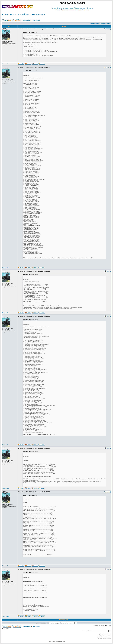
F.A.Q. (54, 8)
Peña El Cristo (36, 20)
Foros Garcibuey (27, 20)
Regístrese (90, 8)
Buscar (60, 8)
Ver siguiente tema (105, 24)
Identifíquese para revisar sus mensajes (71, 10)
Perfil (58, 10)
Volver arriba (6, 64)
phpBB (54, 642)
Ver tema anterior (95, 24)
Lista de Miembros (68, 8)
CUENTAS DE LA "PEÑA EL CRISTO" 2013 (24, 15)
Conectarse (86, 10)
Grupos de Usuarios (80, 8)
